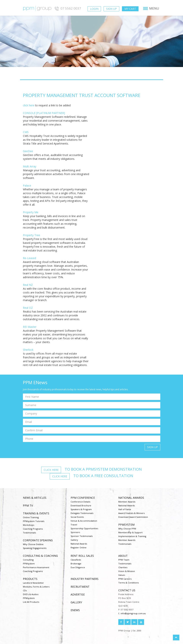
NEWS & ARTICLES (35, 498)
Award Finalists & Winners (131, 513)
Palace (27, 185)
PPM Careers (125, 579)
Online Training (31, 517)
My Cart (130, 9)
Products (30, 579)
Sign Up (111, 9)
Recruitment (80, 587)
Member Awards (127, 502)
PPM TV (28, 505)
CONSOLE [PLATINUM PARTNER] (44, 113)
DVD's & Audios (31, 594)
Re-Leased (29, 258)
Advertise (78, 594)
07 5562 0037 (67, 8)
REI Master (30, 327)
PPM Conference (83, 498)
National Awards (79, 544)
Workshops (29, 525)
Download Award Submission (133, 517)
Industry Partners (85, 579)
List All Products (31, 602)
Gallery (74, 540)
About (123, 556)
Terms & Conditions (129, 583)
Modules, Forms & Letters (36, 587)
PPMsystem (126, 525)
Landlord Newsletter (33, 583)
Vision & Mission (127, 571)
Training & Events (36, 513)
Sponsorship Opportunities (84, 528)
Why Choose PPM (127, 529)
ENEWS (75, 610)
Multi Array (30, 166)
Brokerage (76, 564)
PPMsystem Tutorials (34, 521)
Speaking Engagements (35, 548)
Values (122, 575)
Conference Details (80, 502)
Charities (123, 567)
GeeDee (28, 151)
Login (94, 9)
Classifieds (76, 560)
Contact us (127, 590)
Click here (51, 470)
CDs (25, 590)
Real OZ (28, 308)
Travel (74, 525)
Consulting (28, 560)
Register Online (79, 547)
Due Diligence (78, 567)
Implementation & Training (132, 536)
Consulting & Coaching (40, 556)
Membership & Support (130, 532)
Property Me (31, 212)
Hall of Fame (125, 509)
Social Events (77, 517)
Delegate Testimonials (82, 513)
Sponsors (75, 532)
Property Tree (31, 235)
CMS (26, 132)
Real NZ (28, 285)
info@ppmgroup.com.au (133, 613)
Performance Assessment (36, 567)
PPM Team (124, 560)
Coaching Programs (33, 529)
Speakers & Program (81, 509)
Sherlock (28, 350)
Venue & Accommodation (84, 521)
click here (29, 105)
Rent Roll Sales (82, 556)
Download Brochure (81, 505)
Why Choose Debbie (33, 544)
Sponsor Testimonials (82, 536)
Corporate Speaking (38, 540)
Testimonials (29, 533)
